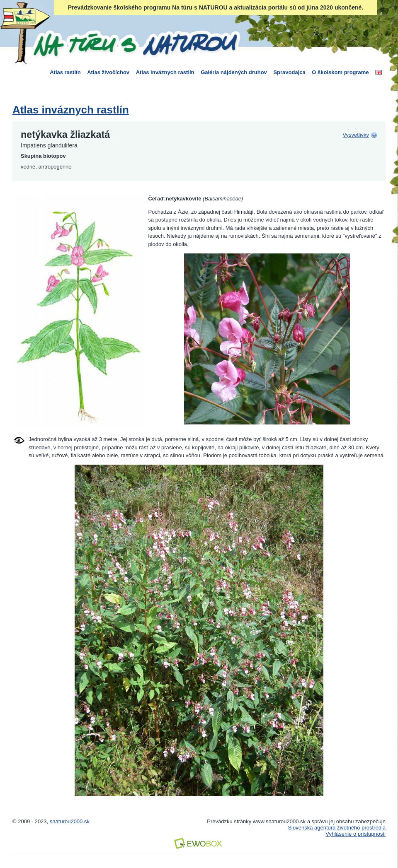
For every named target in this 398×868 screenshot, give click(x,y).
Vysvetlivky (356, 135)
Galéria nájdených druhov (234, 72)
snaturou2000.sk (70, 821)
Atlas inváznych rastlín (165, 72)
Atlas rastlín (65, 72)
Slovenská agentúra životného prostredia (337, 828)
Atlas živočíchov (108, 72)
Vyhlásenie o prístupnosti (356, 834)
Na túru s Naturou (135, 43)
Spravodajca (289, 72)
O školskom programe (340, 72)
